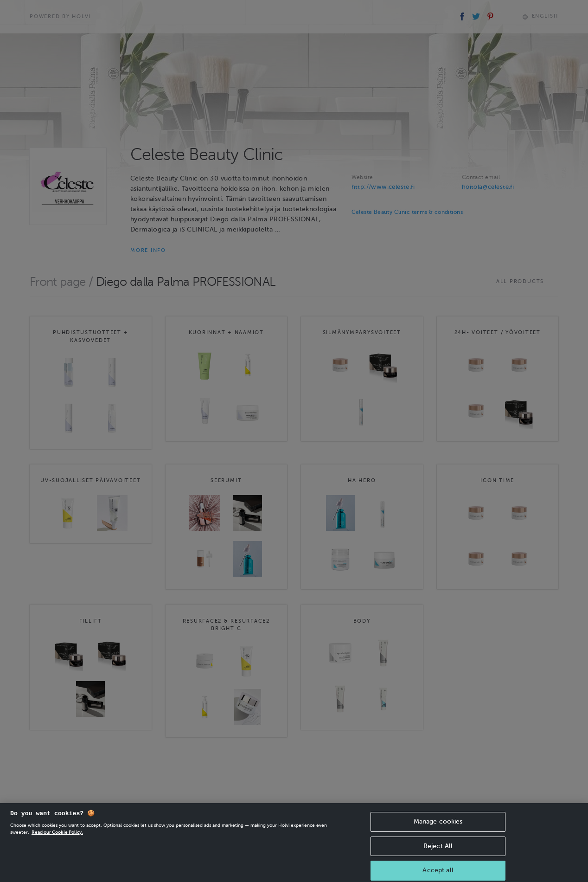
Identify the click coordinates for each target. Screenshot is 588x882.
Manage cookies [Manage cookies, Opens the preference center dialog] (438, 827)
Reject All (438, 852)
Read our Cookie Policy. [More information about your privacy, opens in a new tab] (57, 838)
